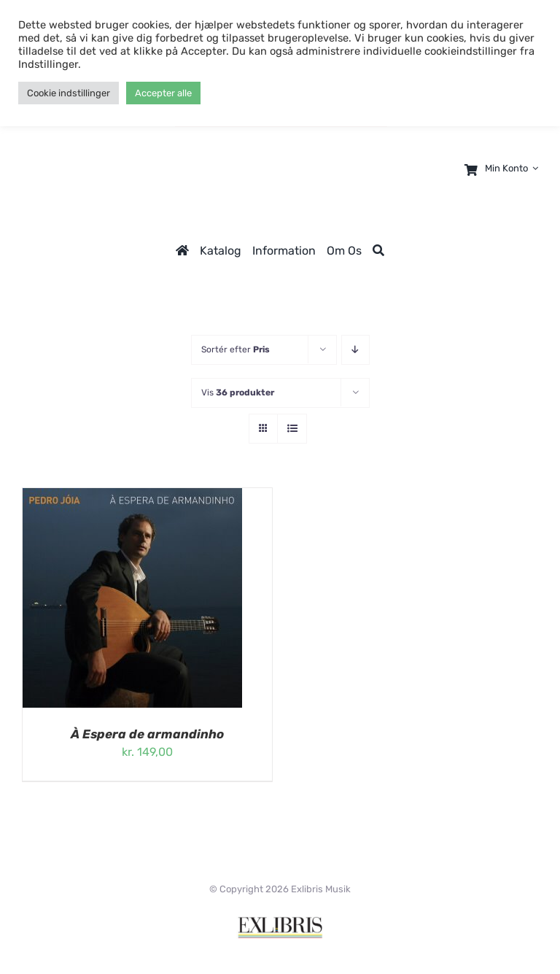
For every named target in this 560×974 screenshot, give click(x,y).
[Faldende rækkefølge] (355, 350)
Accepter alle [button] (163, 93)
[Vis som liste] (292, 429)
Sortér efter (236, 349)
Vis (238, 393)
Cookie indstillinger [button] (69, 93)
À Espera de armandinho (147, 734)
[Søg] (378, 251)
